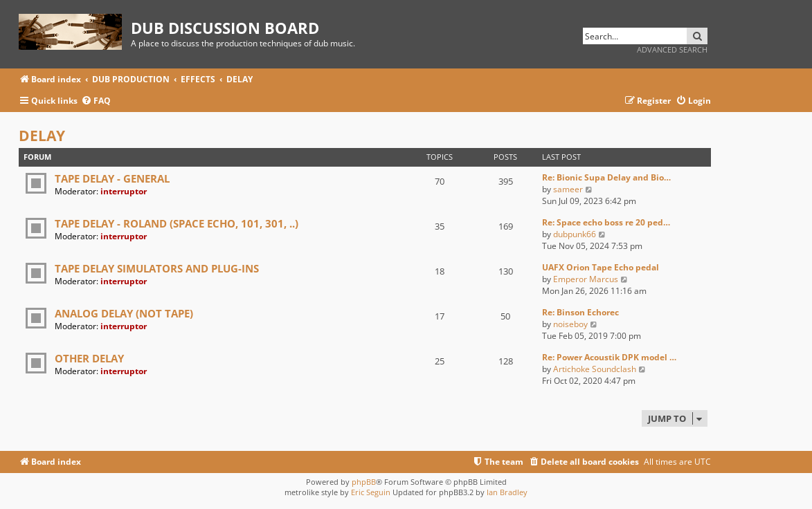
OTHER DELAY (89, 358)
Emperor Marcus (586, 279)
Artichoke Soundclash (595, 369)
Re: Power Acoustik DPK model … (609, 357)
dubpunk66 (575, 234)
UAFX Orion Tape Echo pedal (601, 267)
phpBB (364, 482)
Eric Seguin (371, 492)
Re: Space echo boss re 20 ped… (606, 222)
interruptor (124, 191)
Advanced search (672, 49)
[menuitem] (96, 101)
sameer (568, 189)
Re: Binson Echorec (580, 312)
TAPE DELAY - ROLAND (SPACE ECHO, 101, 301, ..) (177, 223)
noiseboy (570, 324)
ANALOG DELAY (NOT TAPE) (124, 313)
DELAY (42, 136)
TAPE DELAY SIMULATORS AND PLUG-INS (157, 268)
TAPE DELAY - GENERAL (112, 178)
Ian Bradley (507, 492)
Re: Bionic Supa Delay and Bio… (606, 177)
